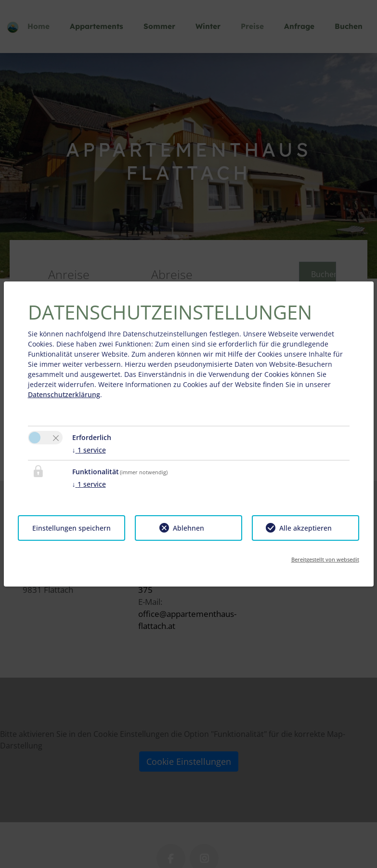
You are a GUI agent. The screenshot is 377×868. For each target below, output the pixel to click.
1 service (89, 450)
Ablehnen (188, 528)
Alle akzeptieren (305, 528)
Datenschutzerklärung (64, 394)
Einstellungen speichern (71, 528)
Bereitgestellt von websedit (325, 559)
